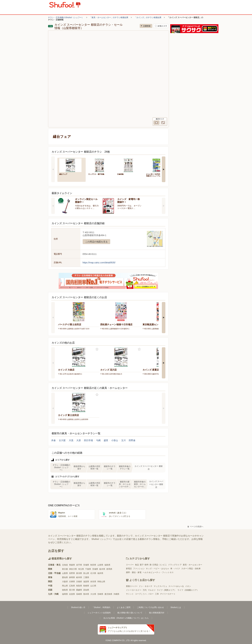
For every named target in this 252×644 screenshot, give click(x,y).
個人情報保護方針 (157, 613)
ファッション (139, 569)
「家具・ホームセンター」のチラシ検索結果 (109, 17)
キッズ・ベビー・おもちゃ (157, 569)
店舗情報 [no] (146, 26)
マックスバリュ (160, 586)
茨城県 (95, 569)
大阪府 (65, 582)
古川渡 (62, 440)
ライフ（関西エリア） (166, 590)
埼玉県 (81, 569)
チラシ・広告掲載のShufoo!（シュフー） (66, 17)
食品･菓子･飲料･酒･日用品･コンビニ (151, 565)
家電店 (129, 569)
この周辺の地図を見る (96, 242)
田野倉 (132, 440)
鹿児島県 (108, 594)
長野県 (72, 573)
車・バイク (175, 569)
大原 (79, 440)
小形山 (115, 440)
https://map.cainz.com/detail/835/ (99, 263)
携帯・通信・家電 (134, 572)
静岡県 (72, 577)
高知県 (86, 590)
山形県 (100, 565)
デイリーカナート (168, 594)
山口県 (93, 586)
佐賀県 (72, 594)
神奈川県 (73, 569)
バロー (151, 594)
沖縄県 (116, 594)
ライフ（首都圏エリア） (188, 590)
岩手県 (79, 565)
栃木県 (102, 569)
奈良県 (93, 582)
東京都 (65, 569)
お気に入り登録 (97, 349)
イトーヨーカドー (134, 590)
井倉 (54, 440)
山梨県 (65, 573)
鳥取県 (79, 586)
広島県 (72, 586)
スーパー (130, 565)
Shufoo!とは (176, 607)
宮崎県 (100, 594)
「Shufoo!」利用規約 (101, 607)
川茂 (71, 440)
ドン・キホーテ (146, 586)
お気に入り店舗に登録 (161, 26)
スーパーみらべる (176, 586)
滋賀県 (86, 582)
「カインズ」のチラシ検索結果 (148, 17)
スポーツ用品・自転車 (191, 569)
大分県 (93, 594)
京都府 (79, 582)
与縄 (98, 440)
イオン (188, 586)
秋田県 (93, 565)
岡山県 (65, 586)
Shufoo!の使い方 (78, 607)
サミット (130, 594)
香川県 (72, 590)
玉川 (123, 440)
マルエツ (152, 590)
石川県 (93, 573)
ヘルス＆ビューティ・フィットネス (158, 572)
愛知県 (65, 577)
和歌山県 (101, 582)
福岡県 (65, 594)
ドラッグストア (175, 565)
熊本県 (86, 594)
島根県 (86, 586)
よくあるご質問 (124, 607)
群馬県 (109, 569)
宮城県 (86, 565)
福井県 (100, 573)
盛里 (106, 440)
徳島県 (65, 590)
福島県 (107, 565)
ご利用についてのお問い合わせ (150, 607)
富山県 (86, 573)
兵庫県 (72, 582)
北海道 (65, 565)
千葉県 (88, 569)
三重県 (86, 577)
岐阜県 (79, 577)
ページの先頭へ (195, 527)
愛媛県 (79, 590)
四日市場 (88, 440)
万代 (145, 590)
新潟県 (79, 573)
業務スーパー (132, 586)
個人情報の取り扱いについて (130, 613)
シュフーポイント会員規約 (99, 613)
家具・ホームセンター (193, 565)
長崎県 (79, 594)
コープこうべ (141, 594)
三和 (157, 594)
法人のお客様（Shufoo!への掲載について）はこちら (126, 618)
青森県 (72, 565)
